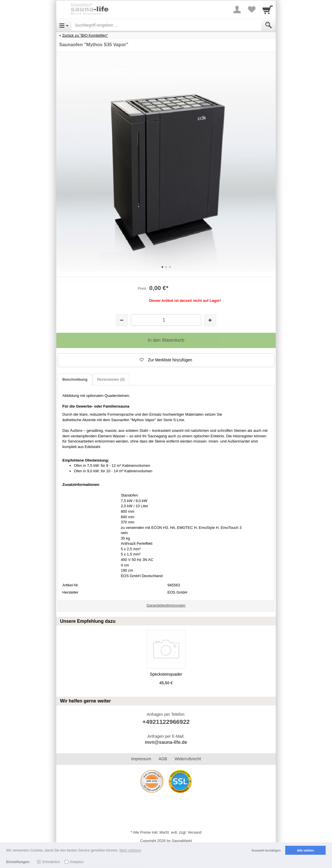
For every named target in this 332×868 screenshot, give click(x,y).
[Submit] (268, 25)
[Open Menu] (64, 25)
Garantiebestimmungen (166, 605)
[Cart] (268, 10)
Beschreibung (75, 379)
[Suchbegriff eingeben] (166, 25)
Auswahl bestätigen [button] (266, 850)
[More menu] (237, 10)
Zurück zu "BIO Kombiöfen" (85, 35)
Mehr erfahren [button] (130, 850)
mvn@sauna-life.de (166, 742)
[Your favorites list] (251, 10)
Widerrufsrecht (188, 759)
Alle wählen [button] (306, 850)
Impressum (141, 759)
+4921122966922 (166, 722)
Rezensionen (111, 379)
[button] (166, 360)
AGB (163, 759)
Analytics (77, 862)
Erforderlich (51, 862)
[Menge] (166, 320)
